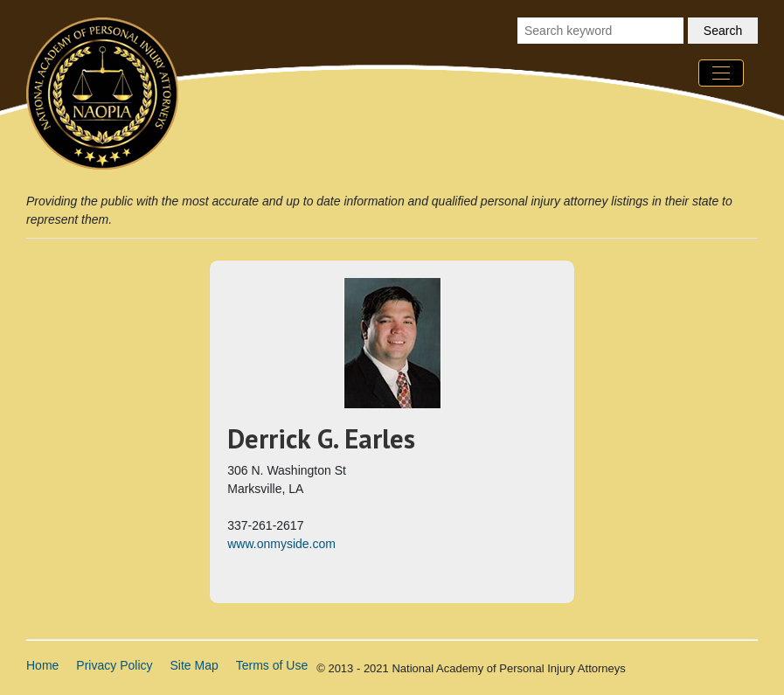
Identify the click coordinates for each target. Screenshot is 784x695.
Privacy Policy (114, 665)
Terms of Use (272, 665)
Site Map (194, 665)
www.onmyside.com (281, 544)
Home (42, 665)
